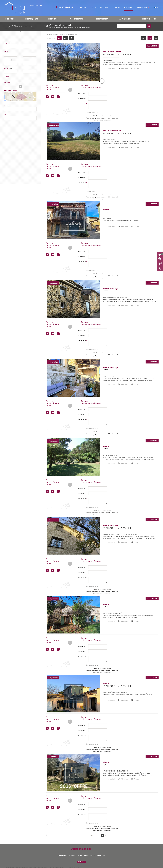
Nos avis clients (149, 19)
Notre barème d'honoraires (57, 867)
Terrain (8, 68)
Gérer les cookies (42, 867)
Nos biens (10, 19)
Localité (6, 77)
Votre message (81, 104)
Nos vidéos (53, 19)
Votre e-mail (82, 94)
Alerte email (128, 7)
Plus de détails (111, 68)
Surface (8, 60)
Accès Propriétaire (74, 867)
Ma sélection (143, 7)
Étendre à (7, 82)
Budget (6, 43)
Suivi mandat (125, 19)
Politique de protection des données (26, 867)
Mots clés (7, 106)
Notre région (102, 19)
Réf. (5, 115)
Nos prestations (77, 19)
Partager (137, 68)
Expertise (116, 7)
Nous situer (81, 862)
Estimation (104, 7)
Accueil (83, 7)
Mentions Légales (10, 867)
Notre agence (32, 19)
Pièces (6, 51)
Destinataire (81, 99)
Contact (93, 7)
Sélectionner (124, 68)
